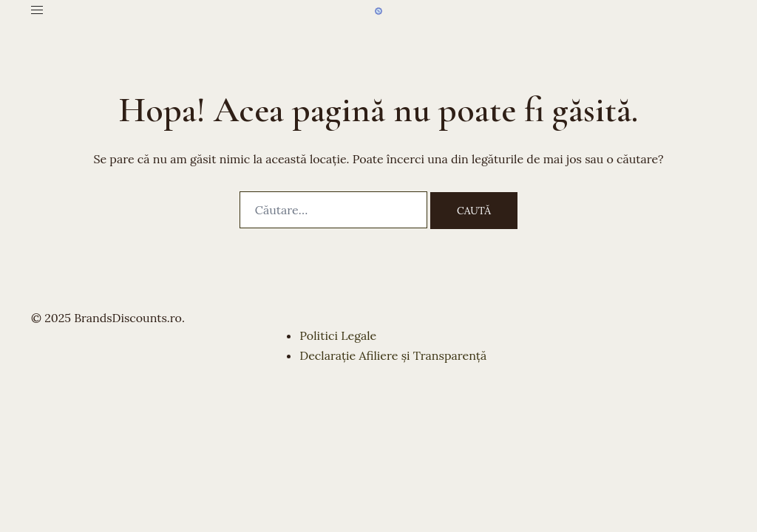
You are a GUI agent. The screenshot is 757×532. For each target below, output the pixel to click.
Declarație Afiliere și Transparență (393, 355)
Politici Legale (338, 335)
